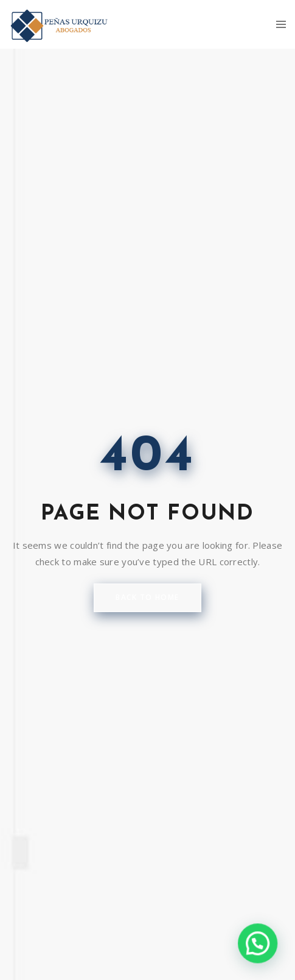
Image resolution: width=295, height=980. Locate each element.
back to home (147, 597)
